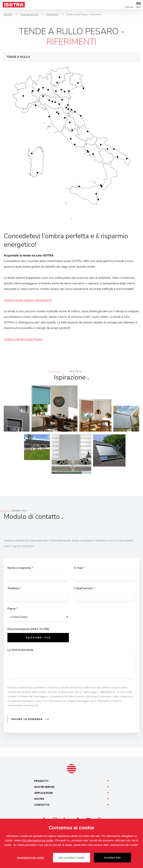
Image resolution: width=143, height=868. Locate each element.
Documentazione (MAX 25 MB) (28, 630)
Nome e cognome (20, 568)
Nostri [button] (44, 787)
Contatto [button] (42, 805)
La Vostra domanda (20, 651)
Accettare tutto (112, 858)
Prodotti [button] (41, 781)
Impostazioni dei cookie (31, 858)
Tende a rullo (18, 57)
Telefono (14, 589)
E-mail (80, 568)
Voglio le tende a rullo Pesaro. (23, 339)
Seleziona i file (38, 639)
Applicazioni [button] (43, 793)
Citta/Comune (84, 589)
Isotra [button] (39, 799)
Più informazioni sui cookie (38, 840)
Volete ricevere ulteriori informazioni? (28, 300)
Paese (13, 610)
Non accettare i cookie (72, 858)
